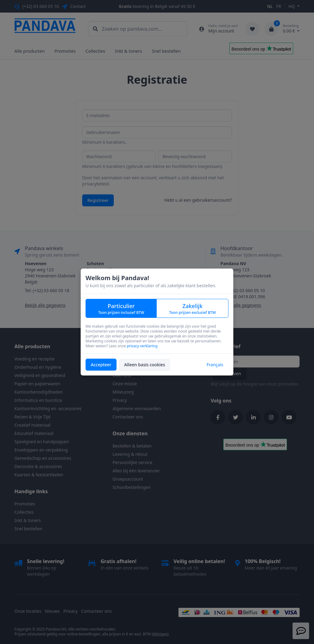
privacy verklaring (142, 346)
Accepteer (101, 365)
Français (215, 365)
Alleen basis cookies (145, 365)
